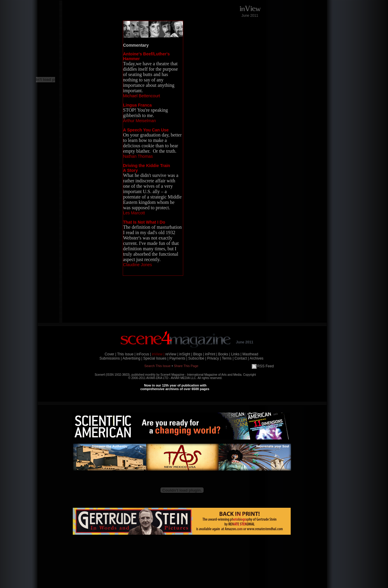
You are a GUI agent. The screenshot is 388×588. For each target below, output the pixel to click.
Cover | (110, 354)
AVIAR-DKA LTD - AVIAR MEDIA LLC (171, 378)
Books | (224, 354)
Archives (257, 358)
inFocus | (144, 354)
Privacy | (214, 358)
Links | (236, 354)
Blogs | (198, 354)
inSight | (186, 354)
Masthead (250, 354)
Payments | (178, 358)
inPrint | (211, 354)
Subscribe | (197, 358)
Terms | (228, 358)
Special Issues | (156, 358)
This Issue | (126, 354)
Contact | (242, 358)
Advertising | (132, 358)
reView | (172, 354)
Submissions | (110, 358)
